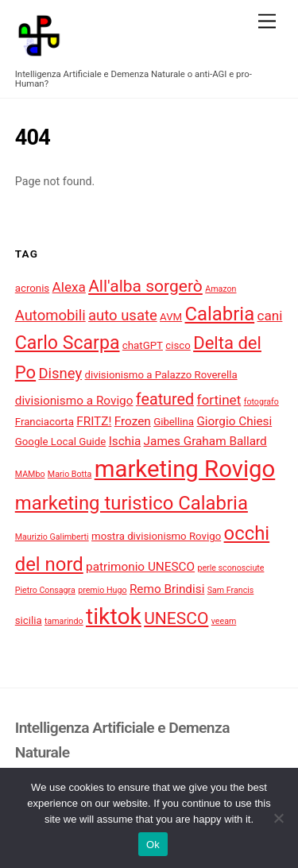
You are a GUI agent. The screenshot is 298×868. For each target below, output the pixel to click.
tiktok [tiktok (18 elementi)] (114, 616)
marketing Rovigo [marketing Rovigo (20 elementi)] (185, 469)
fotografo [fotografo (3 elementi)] (261, 402)
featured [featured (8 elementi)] (165, 399)
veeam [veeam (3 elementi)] (224, 621)
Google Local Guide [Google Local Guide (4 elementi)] (61, 442)
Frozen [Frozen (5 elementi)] (133, 421)
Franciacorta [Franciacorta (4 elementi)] (45, 422)
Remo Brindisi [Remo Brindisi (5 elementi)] (167, 589)
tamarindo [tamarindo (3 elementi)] (64, 621)
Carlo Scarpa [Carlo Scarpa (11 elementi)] (68, 343)
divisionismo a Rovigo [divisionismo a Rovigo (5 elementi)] (74, 401)
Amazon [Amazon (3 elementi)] (221, 289)
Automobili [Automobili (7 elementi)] (50, 316)
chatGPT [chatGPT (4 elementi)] (143, 345)
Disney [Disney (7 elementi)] (60, 374)
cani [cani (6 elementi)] (270, 316)
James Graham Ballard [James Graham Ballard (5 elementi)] (205, 441)
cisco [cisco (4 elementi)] (178, 345)
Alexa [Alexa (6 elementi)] (69, 287)
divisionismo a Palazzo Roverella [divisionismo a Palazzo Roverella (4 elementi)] (161, 375)
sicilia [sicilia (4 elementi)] (29, 620)
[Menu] (267, 22)
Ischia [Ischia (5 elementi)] (125, 441)
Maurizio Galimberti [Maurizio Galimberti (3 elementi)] (52, 537)
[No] (278, 818)
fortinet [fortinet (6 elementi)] (219, 400)
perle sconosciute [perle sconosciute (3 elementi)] (230, 568)
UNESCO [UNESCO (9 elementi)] (176, 618)
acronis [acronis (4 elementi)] (32, 288)
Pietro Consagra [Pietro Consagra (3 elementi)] (45, 590)
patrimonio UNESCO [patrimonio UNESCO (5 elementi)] (140, 567)
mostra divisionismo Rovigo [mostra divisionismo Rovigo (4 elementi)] (156, 536)
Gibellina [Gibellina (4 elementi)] (174, 422)
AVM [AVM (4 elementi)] (171, 317)
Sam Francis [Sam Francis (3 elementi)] (231, 590)
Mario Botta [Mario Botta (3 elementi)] (70, 474)
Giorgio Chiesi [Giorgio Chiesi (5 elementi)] (234, 421)
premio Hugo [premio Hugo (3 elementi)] (102, 590)
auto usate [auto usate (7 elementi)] (123, 316)
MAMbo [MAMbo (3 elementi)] (30, 474)
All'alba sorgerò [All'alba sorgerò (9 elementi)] (145, 286)
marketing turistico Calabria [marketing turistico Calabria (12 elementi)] (132, 503)
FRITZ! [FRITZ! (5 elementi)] (94, 421)
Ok (153, 845)
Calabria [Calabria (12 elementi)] (220, 314)
